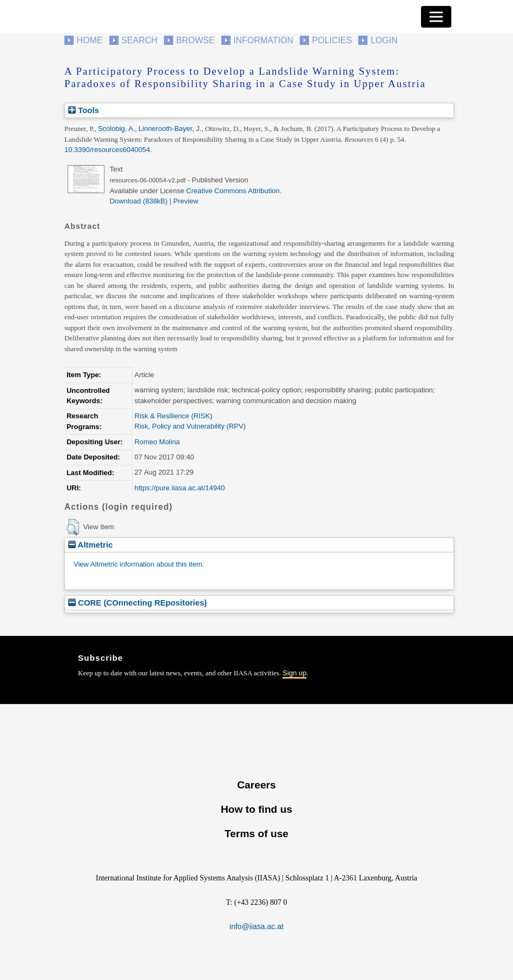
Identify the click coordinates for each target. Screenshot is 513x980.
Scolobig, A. (117, 129)
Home (90, 40)
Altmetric (90, 545)
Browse (195, 40)
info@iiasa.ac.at (256, 926)
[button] (73, 527)
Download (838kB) (139, 201)
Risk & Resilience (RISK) (174, 416)
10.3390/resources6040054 (107, 150)
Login (384, 40)
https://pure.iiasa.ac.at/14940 (180, 488)
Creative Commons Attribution (233, 191)
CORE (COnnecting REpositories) (137, 603)
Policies (332, 40)
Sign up (294, 673)
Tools (84, 110)
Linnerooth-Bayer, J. (170, 129)
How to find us (256, 809)
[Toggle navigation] (436, 17)
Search (139, 40)
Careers (256, 785)
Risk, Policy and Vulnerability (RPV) (190, 426)
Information (263, 40)
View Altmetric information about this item (138, 564)
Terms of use (256, 834)
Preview (186, 201)
